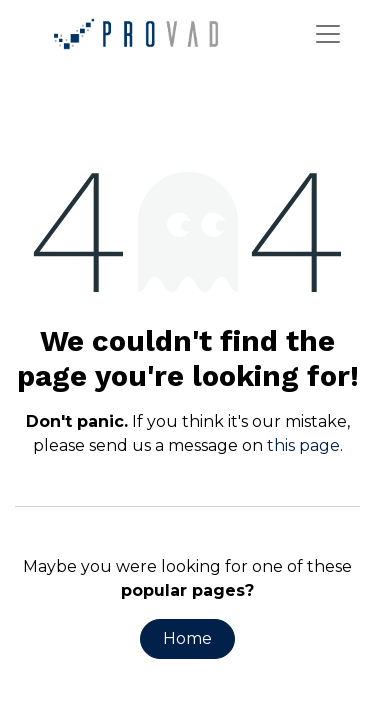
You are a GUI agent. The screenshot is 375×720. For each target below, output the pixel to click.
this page (303, 445)
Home (187, 638)
